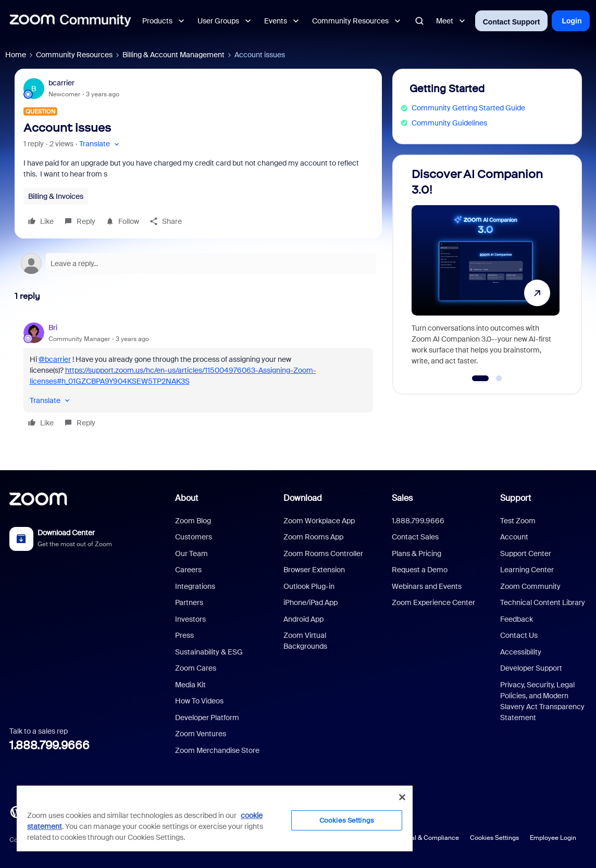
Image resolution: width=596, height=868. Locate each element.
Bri (53, 328)
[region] (215, 818)
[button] (100, 144)
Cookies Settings (494, 838)
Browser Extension (314, 570)
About (187, 498)
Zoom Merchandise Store (217, 750)
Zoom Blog (193, 521)
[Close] (402, 797)
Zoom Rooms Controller (323, 553)
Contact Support (512, 22)
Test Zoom (518, 521)
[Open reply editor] (198, 263)
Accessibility (521, 652)
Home (16, 55)
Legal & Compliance (430, 838)
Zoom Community (530, 586)
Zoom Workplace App (319, 521)
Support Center (526, 553)
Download (303, 498)
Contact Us (519, 635)
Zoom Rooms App (313, 537)
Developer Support (531, 668)
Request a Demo (420, 570)
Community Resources (74, 55)
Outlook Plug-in (309, 586)
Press (184, 635)
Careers (188, 570)
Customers (194, 537)
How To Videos (199, 701)
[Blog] (16, 811)
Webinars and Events (427, 586)
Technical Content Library (543, 602)
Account (514, 537)
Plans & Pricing (417, 553)
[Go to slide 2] (499, 379)
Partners (189, 602)
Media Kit (190, 685)
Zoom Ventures (201, 734)
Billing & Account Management (173, 55)
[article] (198, 377)
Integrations (195, 586)
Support (516, 498)
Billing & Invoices (56, 196)
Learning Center (527, 570)
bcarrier (61, 83)
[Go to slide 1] (481, 379)
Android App (303, 619)
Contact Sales (415, 537)
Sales (402, 498)
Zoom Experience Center (433, 602)
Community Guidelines (449, 123)
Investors (190, 619)
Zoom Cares (196, 668)
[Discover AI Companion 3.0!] (486, 270)
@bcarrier (55, 359)
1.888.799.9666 (49, 745)
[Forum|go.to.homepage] (70, 21)
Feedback (517, 619)
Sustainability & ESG (209, 652)
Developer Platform (207, 718)
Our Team (191, 553)
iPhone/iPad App (311, 602)
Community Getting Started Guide (468, 108)
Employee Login (553, 838)
